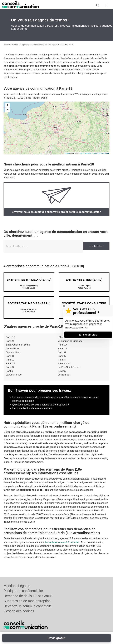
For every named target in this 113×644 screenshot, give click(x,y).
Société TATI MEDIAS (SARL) (29, 303)
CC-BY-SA (105, 153)
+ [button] (8, 106)
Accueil (7, 45)
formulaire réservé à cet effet (62, 542)
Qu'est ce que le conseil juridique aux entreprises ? (41, 405)
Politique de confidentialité (23, 591)
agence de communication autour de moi (51, 94)
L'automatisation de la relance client (32, 408)
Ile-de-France (52, 45)
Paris (62, 45)
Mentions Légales (17, 586)
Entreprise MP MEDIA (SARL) (29, 280)
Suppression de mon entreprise (27, 601)
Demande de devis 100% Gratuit (28, 596)
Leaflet (67, 153)
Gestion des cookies (19, 611)
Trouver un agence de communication (28, 45)
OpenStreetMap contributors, (90, 153)
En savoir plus (88, 334)
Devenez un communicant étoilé (28, 606)
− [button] (8, 110)
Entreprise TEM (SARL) (84, 280)
